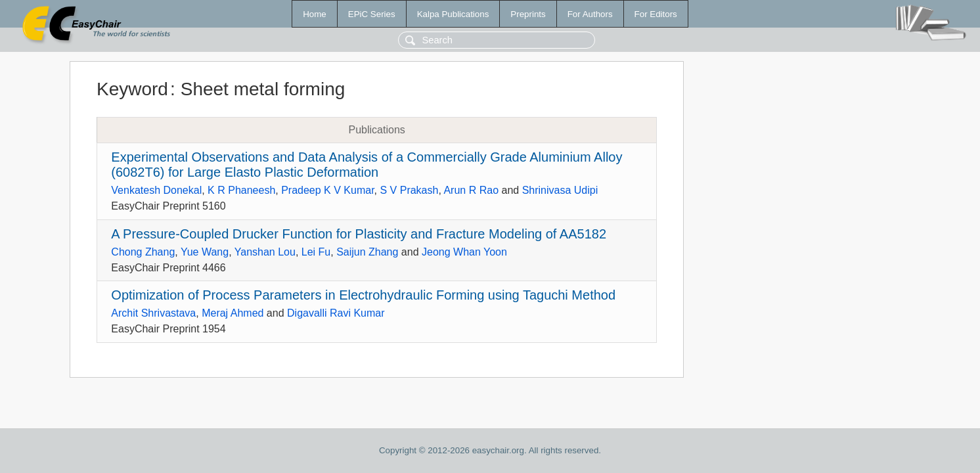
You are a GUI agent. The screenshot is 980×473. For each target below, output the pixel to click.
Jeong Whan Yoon (464, 252)
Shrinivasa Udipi (560, 190)
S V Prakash (409, 190)
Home (315, 14)
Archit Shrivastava (153, 313)
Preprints (528, 14)
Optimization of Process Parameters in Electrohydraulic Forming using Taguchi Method (363, 295)
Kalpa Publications (453, 14)
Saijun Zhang (367, 252)
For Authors (590, 14)
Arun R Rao (471, 190)
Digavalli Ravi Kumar (336, 313)
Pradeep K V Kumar (327, 190)
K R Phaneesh (241, 190)
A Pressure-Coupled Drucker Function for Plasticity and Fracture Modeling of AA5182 (359, 234)
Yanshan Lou (265, 252)
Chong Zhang (143, 252)
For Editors (656, 14)
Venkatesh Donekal (156, 190)
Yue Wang (205, 252)
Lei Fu (316, 252)
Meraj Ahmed (233, 313)
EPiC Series (372, 14)
